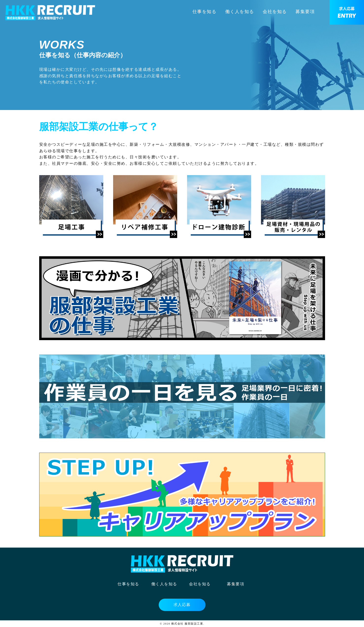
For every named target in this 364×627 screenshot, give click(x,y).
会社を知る (275, 12)
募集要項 (305, 12)
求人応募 (182, 605)
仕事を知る (205, 12)
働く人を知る (240, 12)
